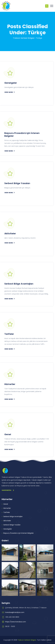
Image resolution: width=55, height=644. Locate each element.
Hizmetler (10, 384)
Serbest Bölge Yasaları (17, 183)
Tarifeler (9, 334)
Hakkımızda (8, 490)
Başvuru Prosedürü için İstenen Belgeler (22, 134)
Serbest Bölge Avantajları (19, 284)
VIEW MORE (9, 92)
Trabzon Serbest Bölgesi (27, 640)
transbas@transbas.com (15, 612)
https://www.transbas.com (16, 622)
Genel (8, 434)
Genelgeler (11, 83)
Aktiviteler (10, 234)
